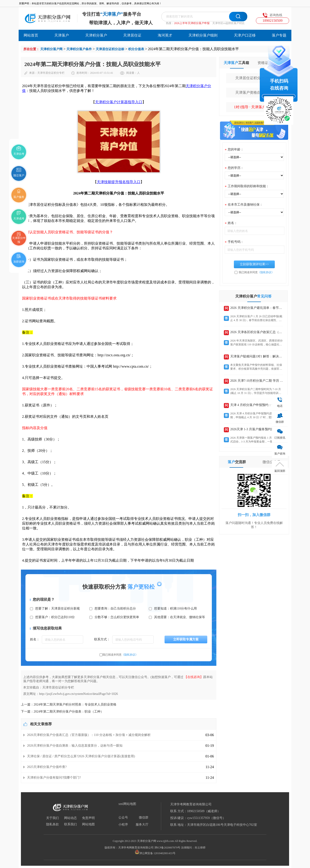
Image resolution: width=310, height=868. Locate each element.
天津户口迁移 (245, 35)
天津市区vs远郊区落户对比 (229, 23)
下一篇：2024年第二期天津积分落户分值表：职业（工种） (62, 712)
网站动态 (70, 818)
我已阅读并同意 (120, 655)
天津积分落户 (96, 35)
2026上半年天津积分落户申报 (192, 23)
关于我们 (52, 818)
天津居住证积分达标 (110, 49)
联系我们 (70, 824)
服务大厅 (142, 825)
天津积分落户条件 (79, 49)
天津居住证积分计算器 (253, 78)
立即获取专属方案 (186, 639)
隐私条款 (52, 824)
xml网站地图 (127, 804)
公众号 (123, 818)
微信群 (144, 818)
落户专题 (279, 35)
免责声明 (88, 818)
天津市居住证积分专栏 (51, 73)
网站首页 (31, 35)
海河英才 (165, 35)
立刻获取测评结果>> (254, 264)
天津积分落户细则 (203, 35)
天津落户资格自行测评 (253, 92)
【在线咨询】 (194, 677)
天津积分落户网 (51, 49)
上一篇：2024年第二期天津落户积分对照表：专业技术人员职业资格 (69, 704)
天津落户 (62, 35)
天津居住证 (132, 35)
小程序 (123, 825)
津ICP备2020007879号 (167, 848)
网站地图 (88, 824)
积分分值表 (136, 49)
